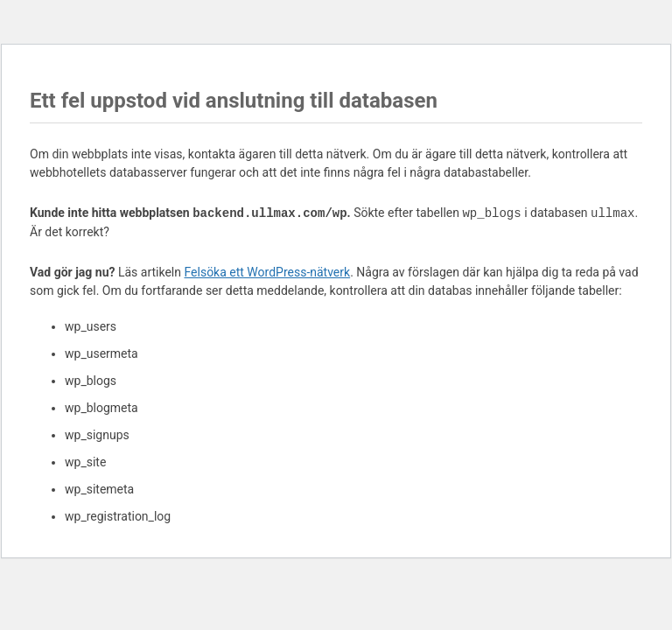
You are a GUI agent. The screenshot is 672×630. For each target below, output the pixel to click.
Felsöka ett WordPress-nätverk (267, 272)
